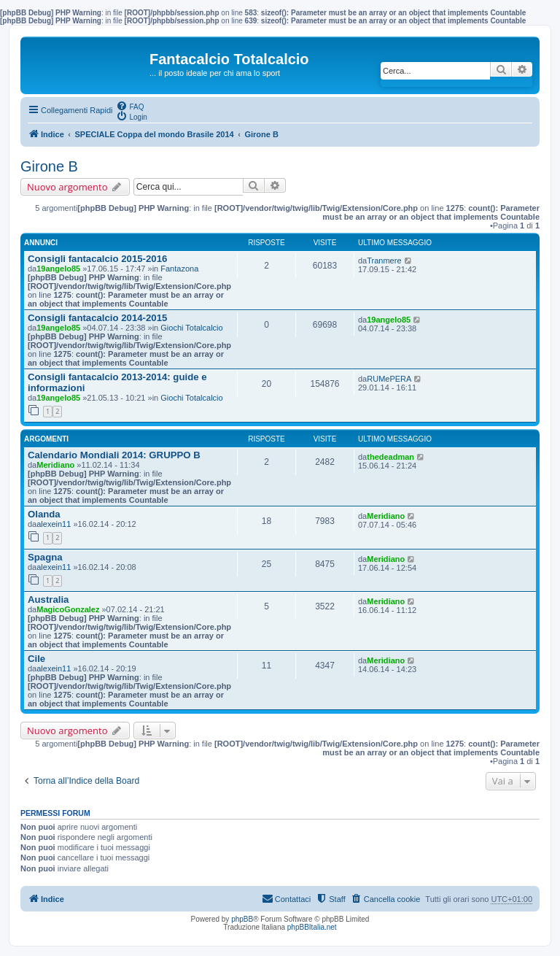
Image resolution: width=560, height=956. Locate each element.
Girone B (49, 166)
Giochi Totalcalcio (191, 328)
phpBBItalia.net (312, 927)
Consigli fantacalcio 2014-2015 (97, 318)
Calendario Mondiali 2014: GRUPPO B (114, 455)
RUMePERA (389, 379)
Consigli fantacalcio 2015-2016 (97, 259)
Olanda (44, 514)
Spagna (45, 557)
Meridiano (55, 465)
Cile (36, 659)
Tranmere (384, 261)
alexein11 (54, 524)
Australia (48, 600)
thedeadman (390, 457)
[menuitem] (130, 106)
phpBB (242, 919)
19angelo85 (58, 269)
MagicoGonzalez (68, 609)
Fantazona (179, 269)
